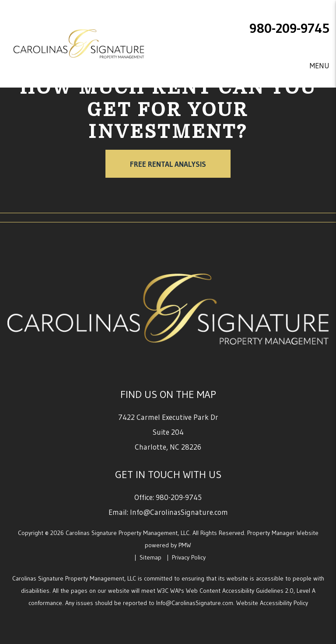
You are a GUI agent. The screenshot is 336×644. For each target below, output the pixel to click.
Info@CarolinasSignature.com (179, 512)
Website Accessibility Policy (272, 603)
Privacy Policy (189, 557)
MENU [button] (320, 65)
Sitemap (150, 557)
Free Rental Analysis (168, 164)
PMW (185, 545)
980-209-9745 (289, 28)
